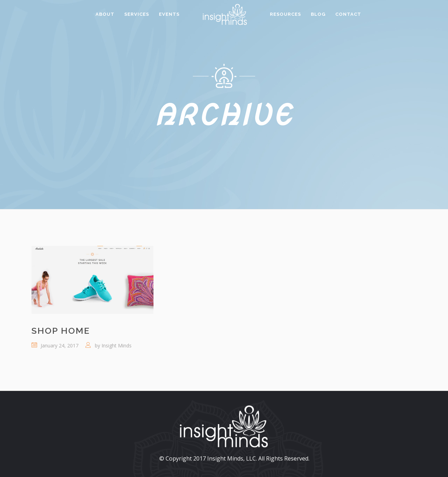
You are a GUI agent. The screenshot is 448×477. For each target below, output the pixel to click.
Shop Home (61, 331)
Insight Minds (117, 345)
